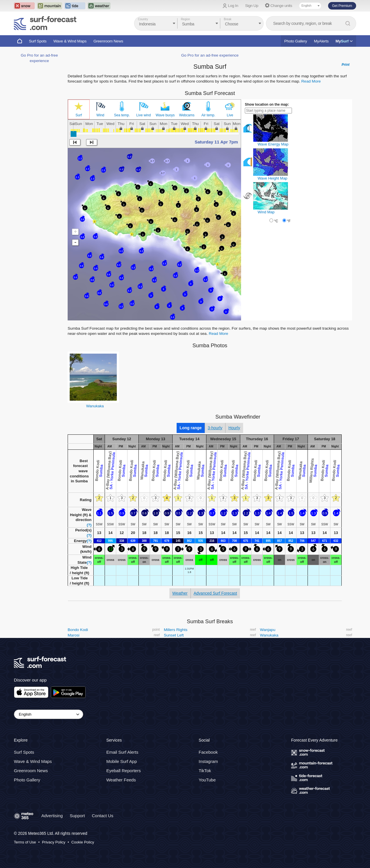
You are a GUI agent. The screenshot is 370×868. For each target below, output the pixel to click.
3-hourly (215, 428)
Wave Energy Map (273, 144)
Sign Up (252, 6)
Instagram (208, 761)
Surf (79, 115)
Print (346, 65)
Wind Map (266, 212)
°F (289, 221)
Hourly (234, 428)
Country (143, 19)
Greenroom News (108, 41)
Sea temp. (122, 115)
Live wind (144, 115)
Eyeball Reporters (124, 771)
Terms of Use (25, 842)
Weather (180, 593)
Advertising (52, 816)
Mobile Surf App (122, 761)
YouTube (207, 780)
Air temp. (208, 115)
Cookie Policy (83, 842)
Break (227, 19)
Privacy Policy (54, 842)
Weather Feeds (121, 780)
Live (230, 115)
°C (276, 221)
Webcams (187, 115)
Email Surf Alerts (122, 752)
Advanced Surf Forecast (215, 593)
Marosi (74, 635)
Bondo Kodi (78, 630)
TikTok (205, 771)
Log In (233, 6)
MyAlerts (321, 41)
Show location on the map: (267, 104)
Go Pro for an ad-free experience (210, 55)
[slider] (73, 134)
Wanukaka (95, 406)
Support (77, 816)
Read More (311, 81)
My (344, 41)
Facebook (208, 752)
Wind (100, 115)
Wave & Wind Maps (70, 41)
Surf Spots (38, 41)
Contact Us (103, 816)
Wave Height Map (272, 178)
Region (186, 19)
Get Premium (342, 6)
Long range (190, 428)
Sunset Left (174, 635)
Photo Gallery (296, 41)
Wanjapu (268, 630)
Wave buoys (165, 115)
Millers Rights (176, 630)
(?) (89, 525)
